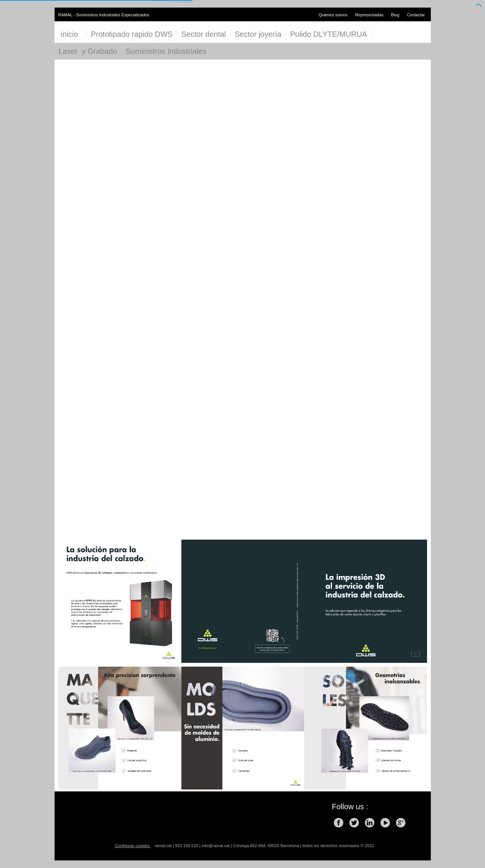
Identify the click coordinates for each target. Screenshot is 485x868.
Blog (395, 15)
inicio (70, 34)
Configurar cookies (133, 846)
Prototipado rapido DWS (132, 34)
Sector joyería (258, 34)
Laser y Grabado (88, 51)
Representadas (369, 15)
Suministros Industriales (166, 51)
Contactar (416, 15)
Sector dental (203, 34)
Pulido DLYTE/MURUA (329, 34)
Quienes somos (333, 15)
